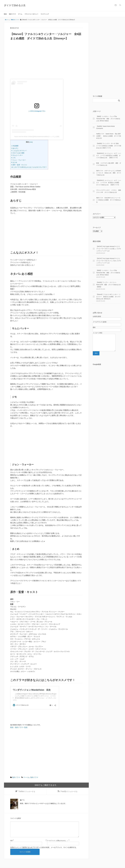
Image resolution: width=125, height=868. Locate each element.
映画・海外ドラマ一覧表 (19, 727)
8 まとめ (14, 162)
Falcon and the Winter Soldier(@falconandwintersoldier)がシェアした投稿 (37, 137)
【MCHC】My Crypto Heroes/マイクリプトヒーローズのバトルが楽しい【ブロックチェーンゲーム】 (109, 249)
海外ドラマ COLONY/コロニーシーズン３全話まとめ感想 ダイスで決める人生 (109, 200)
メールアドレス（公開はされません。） (58, 845)
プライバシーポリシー (31, 14)
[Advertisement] (46, 65)
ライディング (45, 14)
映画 (5, 14)
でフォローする (27, 792)
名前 (11, 845)
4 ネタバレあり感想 (18, 153)
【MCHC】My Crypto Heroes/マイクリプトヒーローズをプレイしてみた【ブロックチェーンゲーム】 (109, 261)
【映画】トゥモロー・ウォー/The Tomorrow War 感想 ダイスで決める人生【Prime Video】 (108, 119)
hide (31, 142)
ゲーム (20, 14)
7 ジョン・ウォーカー (19, 160)
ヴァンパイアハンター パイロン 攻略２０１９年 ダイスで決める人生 (109, 191)
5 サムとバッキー (17, 155)
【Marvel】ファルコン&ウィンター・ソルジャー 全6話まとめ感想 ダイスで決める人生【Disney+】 (108, 297)
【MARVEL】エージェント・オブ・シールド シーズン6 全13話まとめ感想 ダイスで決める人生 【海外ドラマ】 (109, 183)
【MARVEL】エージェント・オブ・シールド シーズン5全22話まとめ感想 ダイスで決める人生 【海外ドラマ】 (109, 156)
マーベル (26, 777)
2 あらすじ (15, 148)
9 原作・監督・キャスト (19, 165)
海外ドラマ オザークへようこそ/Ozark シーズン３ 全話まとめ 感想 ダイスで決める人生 (109, 173)
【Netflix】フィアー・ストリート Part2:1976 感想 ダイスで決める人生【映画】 (109, 285)
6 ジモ (13, 158)
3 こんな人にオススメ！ (19, 151)
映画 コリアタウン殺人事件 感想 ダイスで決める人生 (109, 164)
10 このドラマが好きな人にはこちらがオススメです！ (29, 167)
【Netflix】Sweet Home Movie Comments (105, 127)
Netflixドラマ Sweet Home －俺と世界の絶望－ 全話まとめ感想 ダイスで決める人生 (109, 136)
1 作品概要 (15, 146)
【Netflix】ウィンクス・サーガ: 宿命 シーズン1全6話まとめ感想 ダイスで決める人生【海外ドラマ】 (109, 146)
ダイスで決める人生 (15, 5)
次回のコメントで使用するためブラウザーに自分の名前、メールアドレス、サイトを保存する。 (44, 852)
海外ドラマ (12, 14)
